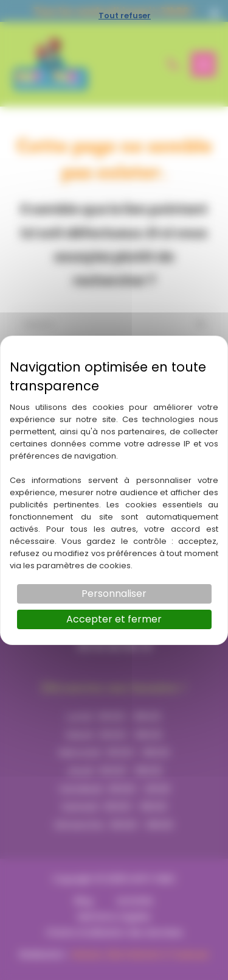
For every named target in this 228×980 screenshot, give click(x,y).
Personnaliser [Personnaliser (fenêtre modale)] (114, 594)
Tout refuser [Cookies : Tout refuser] (125, 16)
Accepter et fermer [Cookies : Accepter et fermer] (114, 619)
